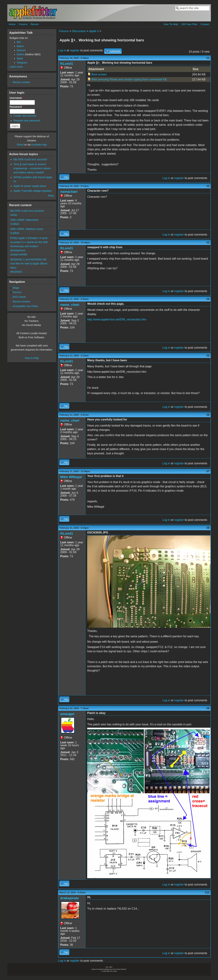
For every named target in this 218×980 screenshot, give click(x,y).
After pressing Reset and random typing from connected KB (129, 79)
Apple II (94, 31)
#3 (208, 243)
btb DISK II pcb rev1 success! (30, 159)
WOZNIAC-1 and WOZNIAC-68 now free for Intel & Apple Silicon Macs (29, 264)
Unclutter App (39, 145)
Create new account (25, 116)
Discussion (79, 31)
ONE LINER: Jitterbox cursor (27, 229)
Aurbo (14, 215)
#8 (208, 528)
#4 (208, 299)
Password (17, 107)
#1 (208, 58)
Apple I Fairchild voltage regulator (33, 191)
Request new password (27, 121)
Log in (62, 50)
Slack (20, 58)
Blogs (16, 288)
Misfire (21, 54)
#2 (208, 186)
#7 (208, 471)
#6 (208, 415)
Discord (21, 50)
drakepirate (69, 898)
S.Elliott (15, 224)
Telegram (22, 63)
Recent (35, 24)
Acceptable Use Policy (25, 306)
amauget (67, 714)
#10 (207, 893)
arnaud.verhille (19, 254)
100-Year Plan (189, 24)
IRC (19, 42)
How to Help (32, 358)
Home (12, 24)
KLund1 (67, 64)
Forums (23, 24)
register (75, 50)
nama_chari (70, 305)
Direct (20, 145)
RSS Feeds (19, 297)
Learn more (16, 67)
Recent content (21, 82)
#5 (208, 356)
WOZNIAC (16, 272)
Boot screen (99, 74)
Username (17, 98)
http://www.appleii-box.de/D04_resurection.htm (117, 319)
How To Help (171, 24)
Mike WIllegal (71, 477)
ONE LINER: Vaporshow (24, 220)
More (51, 196)
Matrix (20, 46)
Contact (205, 24)
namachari (69, 192)
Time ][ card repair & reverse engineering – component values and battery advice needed (32, 168)
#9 (208, 708)
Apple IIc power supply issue (30, 186)
